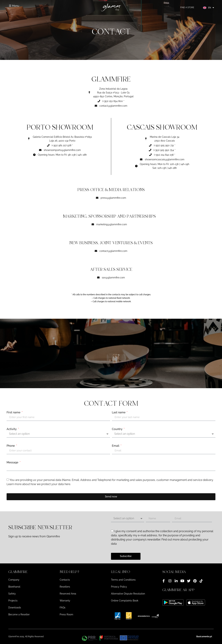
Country (118, 429)
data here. (64, 484)
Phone (11, 446)
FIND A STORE (187, 7)
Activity (12, 429)
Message (13, 463)
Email (116, 446)
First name (14, 412)
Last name (119, 412)
